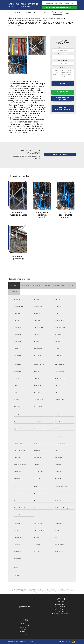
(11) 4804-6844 (60, 611)
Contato (58, 13)
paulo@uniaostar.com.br (60, 614)
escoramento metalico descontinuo (53, 18)
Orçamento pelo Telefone (63, 98)
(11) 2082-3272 (60, 609)
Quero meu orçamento (60, 155)
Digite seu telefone (63, 61)
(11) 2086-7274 (60, 606)
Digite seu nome (63, 47)
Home (18, 13)
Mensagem (63, 67)
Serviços (43, 13)
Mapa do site (24, 634)
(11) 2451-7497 (59, 604)
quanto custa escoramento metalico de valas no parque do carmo (28, 20)
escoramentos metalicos (33, 18)
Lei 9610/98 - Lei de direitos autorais (52, 592)
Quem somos (30, 13)
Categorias (20, 18)
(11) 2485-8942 (60, 602)
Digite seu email (63, 54)
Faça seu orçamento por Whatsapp (60, 7)
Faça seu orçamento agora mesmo (60, 3)
